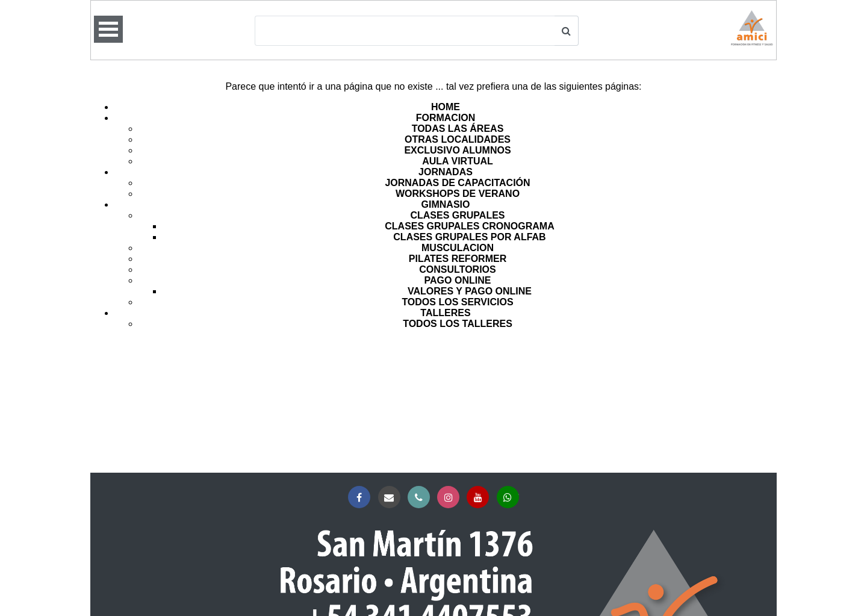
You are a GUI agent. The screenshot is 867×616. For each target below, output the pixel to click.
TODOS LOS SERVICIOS (457, 302)
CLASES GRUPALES (457, 215)
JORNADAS (446, 172)
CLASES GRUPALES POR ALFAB (469, 237)
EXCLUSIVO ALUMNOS (457, 150)
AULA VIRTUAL (458, 161)
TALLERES (445, 313)
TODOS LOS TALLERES (458, 324)
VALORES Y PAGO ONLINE (470, 291)
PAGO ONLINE (458, 280)
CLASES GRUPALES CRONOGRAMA (470, 226)
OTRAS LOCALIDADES (458, 139)
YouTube (480, 498)
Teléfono (421, 498)
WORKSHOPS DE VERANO (458, 194)
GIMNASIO (446, 204)
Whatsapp (510, 498)
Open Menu (108, 29)
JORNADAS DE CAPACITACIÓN (457, 183)
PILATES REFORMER (458, 259)
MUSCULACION (458, 248)
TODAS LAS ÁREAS (458, 129)
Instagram (451, 498)
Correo (392, 498)
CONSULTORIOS (457, 269)
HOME (446, 107)
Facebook (362, 498)
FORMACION (446, 118)
